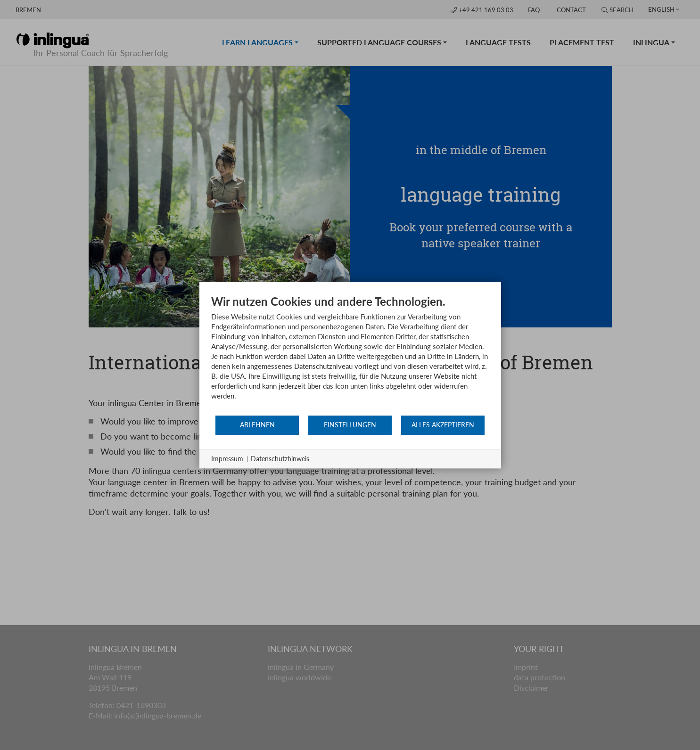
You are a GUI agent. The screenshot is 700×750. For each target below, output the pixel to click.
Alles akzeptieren (443, 425)
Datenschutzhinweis (280, 459)
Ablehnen (257, 425)
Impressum (227, 459)
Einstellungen (350, 425)
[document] (350, 355)
